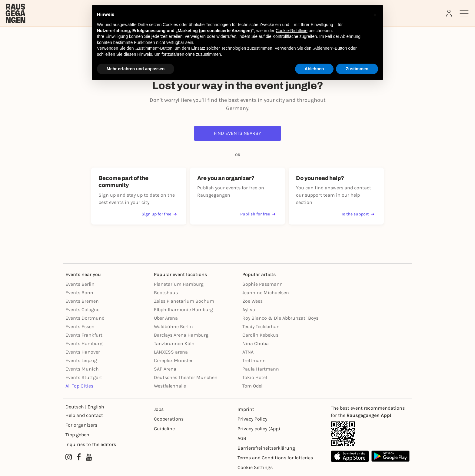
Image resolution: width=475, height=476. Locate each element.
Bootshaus (166, 293)
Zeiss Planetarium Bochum (184, 301)
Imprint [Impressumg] (246, 409)
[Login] (450, 13)
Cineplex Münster (173, 360)
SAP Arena (165, 369)
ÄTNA (248, 352)
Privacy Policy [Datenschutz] (252, 419)
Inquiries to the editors (91, 444)
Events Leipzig (81, 360)
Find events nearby (237, 133)
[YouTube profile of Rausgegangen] (89, 457)
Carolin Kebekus (260, 335)
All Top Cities (79, 386)
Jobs (159, 409)
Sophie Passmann (262, 284)
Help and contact (84, 415)
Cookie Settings (255, 467)
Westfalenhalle (170, 386)
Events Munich (82, 369)
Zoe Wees (252, 301)
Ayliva (249, 310)
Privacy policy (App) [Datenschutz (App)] (259, 429)
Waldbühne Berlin (173, 326)
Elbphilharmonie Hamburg (183, 310)
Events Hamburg (84, 343)
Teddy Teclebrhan (261, 326)
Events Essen (80, 326)
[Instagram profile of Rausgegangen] (69, 457)
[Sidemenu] (464, 13)
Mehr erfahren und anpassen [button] (136, 69)
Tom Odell (253, 386)
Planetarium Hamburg (179, 284)
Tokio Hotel (255, 377)
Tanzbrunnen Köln (174, 343)
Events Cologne (82, 310)
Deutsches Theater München (186, 377)
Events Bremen (82, 301)
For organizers (81, 425)
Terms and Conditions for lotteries (275, 458)
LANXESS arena (171, 352)
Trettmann (254, 360)
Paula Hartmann (261, 369)
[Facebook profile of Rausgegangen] (79, 457)
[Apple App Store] (350, 456)
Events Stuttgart (84, 377)
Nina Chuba (256, 343)
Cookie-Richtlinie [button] (292, 31)
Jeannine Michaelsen (266, 293)
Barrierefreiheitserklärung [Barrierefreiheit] (266, 448)
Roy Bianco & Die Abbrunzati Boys (280, 318)
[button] (375, 15)
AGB (242, 438)
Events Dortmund (85, 318)
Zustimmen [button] (357, 69)
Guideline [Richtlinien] (164, 429)
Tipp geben (77, 435)
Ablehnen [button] (314, 69)
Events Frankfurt (84, 335)
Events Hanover (83, 352)
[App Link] (370, 434)
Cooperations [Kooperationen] (169, 419)
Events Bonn (79, 293)
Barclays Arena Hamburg (181, 335)
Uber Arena (166, 318)
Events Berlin (80, 284)
